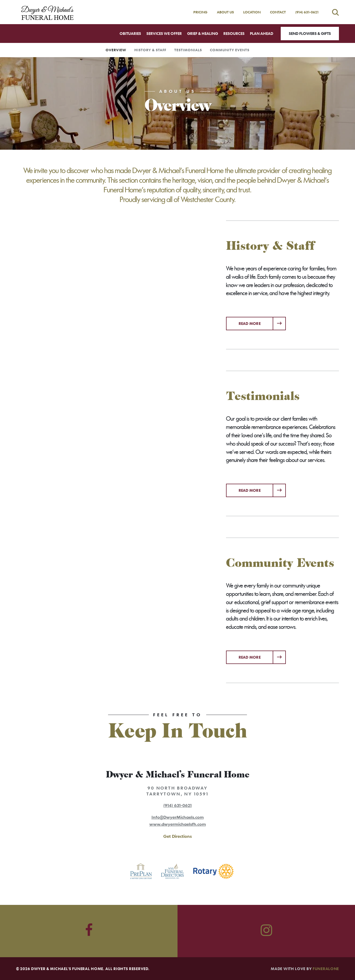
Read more (262, 322)
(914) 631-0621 (307, 12)
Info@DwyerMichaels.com (178, 817)
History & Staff (150, 50)
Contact (278, 12)
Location (252, 12)
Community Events (230, 50)
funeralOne (326, 969)
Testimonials (188, 50)
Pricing (200, 12)
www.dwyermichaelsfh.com (178, 824)
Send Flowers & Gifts (310, 33)
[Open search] (335, 12)
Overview (116, 50)
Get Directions (177, 836)
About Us (225, 12)
